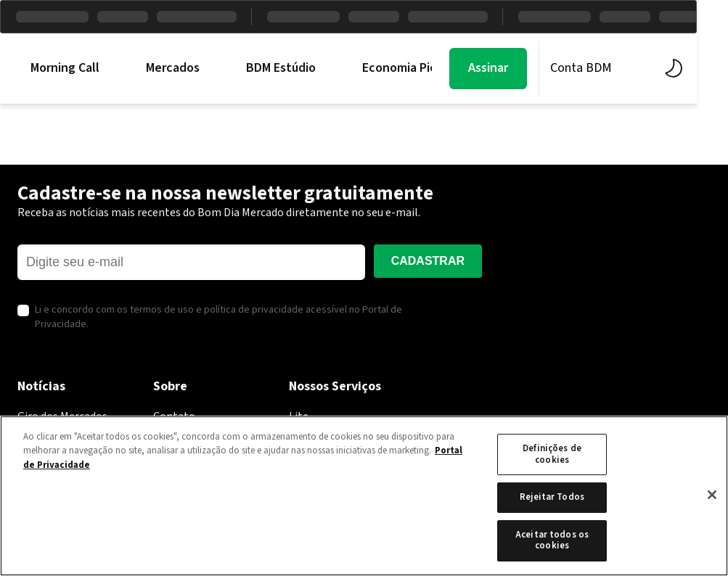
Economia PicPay (409, 68)
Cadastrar (428, 261)
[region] (364, 496)
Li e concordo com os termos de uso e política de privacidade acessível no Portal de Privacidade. (218, 317)
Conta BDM (612, 68)
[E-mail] (191, 262)
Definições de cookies (552, 454)
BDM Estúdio (281, 68)
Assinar (519, 68)
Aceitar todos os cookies (552, 540)
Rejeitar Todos (552, 497)
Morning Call (65, 68)
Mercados (173, 68)
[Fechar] (712, 495)
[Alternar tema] (701, 68)
